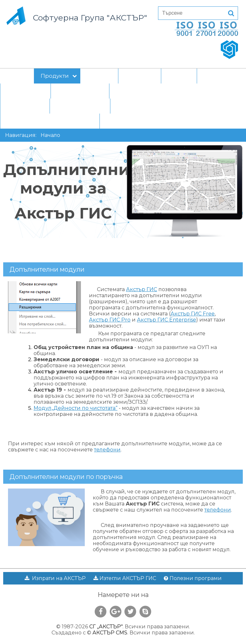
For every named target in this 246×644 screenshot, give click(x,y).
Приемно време (80, 106)
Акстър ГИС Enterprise (167, 320)
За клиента (27, 106)
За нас (213, 76)
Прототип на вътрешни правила (162, 91)
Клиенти (141, 76)
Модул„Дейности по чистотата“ (75, 408)
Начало (17, 76)
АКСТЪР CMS (110, 633)
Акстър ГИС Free (193, 314)
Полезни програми (193, 578)
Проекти (99, 76)
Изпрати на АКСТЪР (55, 578)
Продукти (59, 76)
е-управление (82, 91)
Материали (27, 91)
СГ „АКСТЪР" (106, 627)
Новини (179, 76)
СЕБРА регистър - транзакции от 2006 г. (163, 121)
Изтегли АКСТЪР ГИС (125, 578)
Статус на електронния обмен (50, 121)
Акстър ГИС (142, 289)
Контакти (130, 106)
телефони (107, 450)
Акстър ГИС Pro (110, 320)
